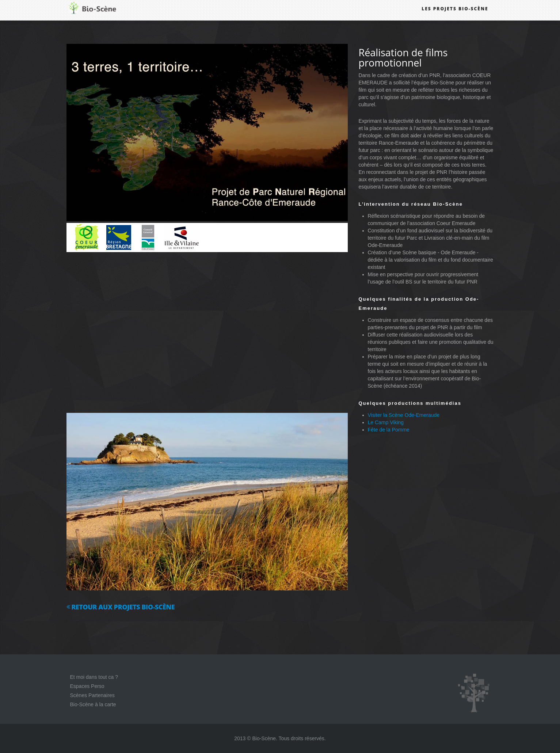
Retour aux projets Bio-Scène (121, 607)
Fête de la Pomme (389, 430)
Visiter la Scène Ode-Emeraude (404, 415)
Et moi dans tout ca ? (94, 677)
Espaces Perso (87, 686)
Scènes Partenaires (92, 695)
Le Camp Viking (386, 422)
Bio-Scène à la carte (93, 704)
